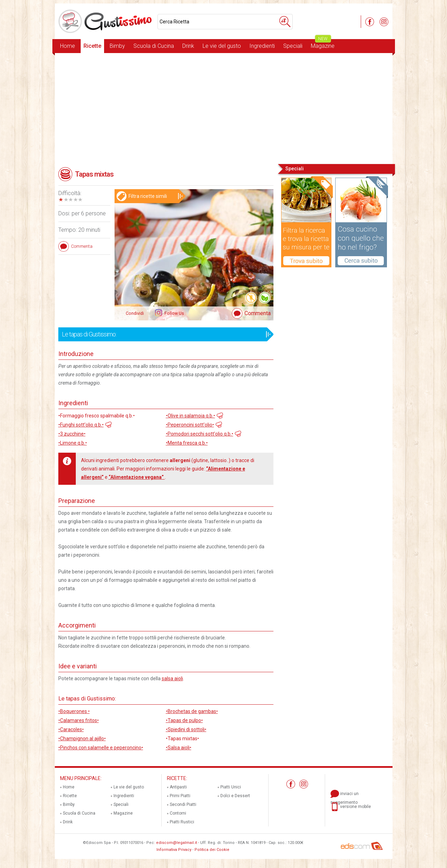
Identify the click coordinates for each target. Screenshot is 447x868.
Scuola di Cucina (154, 46)
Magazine (323, 44)
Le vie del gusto (222, 46)
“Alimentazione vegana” (137, 477)
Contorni (178, 813)
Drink (188, 46)
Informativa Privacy (174, 850)
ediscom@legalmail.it (177, 843)
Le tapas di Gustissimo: (164, 334)
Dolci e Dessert (235, 796)
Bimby (117, 46)
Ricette (92, 46)
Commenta (258, 313)
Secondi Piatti (183, 804)
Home (68, 46)
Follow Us (174, 313)
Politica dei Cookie (212, 850)
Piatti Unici (231, 787)
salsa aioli (172, 678)
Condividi (135, 313)
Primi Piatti (180, 796)
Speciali (293, 46)
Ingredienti (262, 46)
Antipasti (178, 787)
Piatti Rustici (182, 822)
